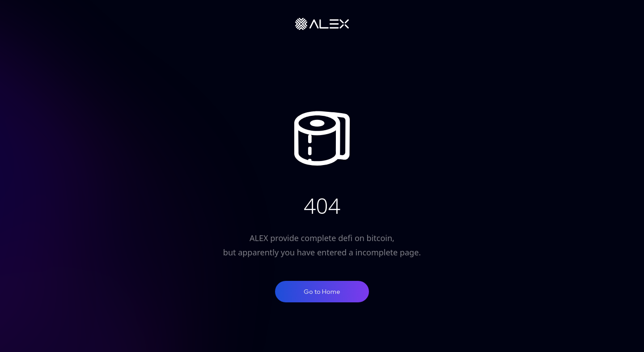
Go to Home (322, 292)
